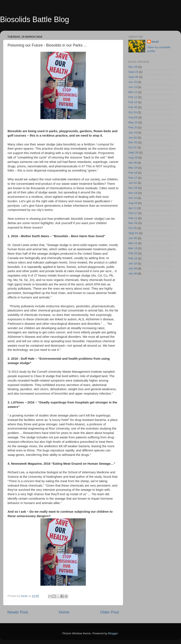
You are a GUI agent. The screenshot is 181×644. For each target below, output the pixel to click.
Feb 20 (133, 127)
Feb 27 (133, 213)
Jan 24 (133, 132)
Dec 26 (133, 188)
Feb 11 (133, 218)
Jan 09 (133, 268)
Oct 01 (133, 147)
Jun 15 (133, 82)
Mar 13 (133, 248)
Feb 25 (133, 253)
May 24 (133, 122)
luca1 (155, 42)
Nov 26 (133, 223)
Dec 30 (133, 142)
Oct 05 (133, 228)
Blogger (113, 633)
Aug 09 (133, 117)
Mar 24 (133, 168)
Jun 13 (133, 87)
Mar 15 (133, 243)
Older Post (110, 612)
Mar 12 (133, 92)
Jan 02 (133, 138)
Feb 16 (133, 258)
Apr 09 (133, 163)
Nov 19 (133, 193)
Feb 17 (133, 178)
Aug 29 (133, 158)
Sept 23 (133, 72)
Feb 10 (133, 102)
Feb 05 (133, 107)
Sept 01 (133, 233)
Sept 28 (133, 152)
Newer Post (18, 612)
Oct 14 (133, 198)
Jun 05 (133, 238)
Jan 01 (133, 183)
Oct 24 (133, 112)
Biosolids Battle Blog (35, 19)
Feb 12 (133, 97)
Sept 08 (133, 77)
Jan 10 (133, 263)
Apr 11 (133, 208)
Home (64, 612)
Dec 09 (133, 67)
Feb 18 (133, 173)
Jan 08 (133, 273)
